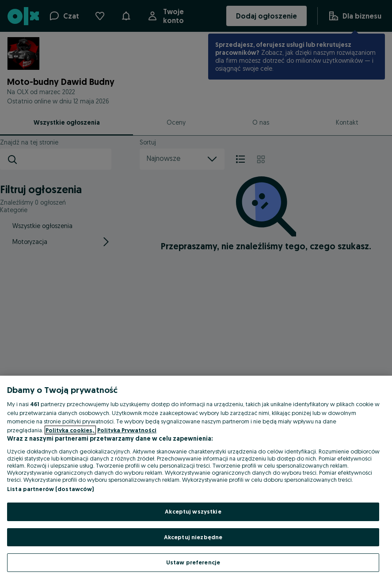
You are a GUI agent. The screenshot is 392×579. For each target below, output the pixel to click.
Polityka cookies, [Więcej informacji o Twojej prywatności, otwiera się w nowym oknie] (70, 430)
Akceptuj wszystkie (193, 511)
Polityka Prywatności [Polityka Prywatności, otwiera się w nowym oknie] (127, 430)
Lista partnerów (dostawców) (51, 489)
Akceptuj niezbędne (193, 537)
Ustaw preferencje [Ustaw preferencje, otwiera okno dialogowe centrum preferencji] (193, 562)
